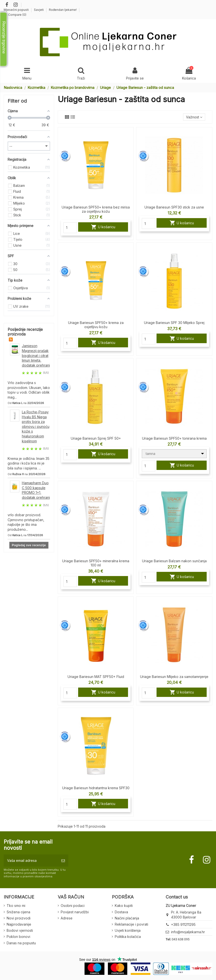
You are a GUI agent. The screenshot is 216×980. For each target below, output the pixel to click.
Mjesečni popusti (17, 10)
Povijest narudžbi (75, 912)
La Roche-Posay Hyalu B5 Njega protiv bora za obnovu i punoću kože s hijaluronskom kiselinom (36, 426)
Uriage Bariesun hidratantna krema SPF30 (96, 788)
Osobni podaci (73, 906)
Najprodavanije (19, 924)
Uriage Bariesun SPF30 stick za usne (174, 207)
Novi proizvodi (19, 918)
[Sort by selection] (194, 117)
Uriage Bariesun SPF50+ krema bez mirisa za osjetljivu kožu (96, 209)
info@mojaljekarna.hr (188, 932)
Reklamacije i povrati (131, 924)
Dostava (121, 912)
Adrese (67, 918)
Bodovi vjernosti (20, 930)
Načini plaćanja (127, 918)
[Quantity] (70, 228)
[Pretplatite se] (63, 860)
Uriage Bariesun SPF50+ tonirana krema (174, 438)
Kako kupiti (124, 906)
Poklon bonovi (18, 937)
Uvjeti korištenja (128, 930)
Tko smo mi (16, 906)
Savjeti (39, 10)
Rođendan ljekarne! (63, 10)
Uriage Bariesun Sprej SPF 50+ (96, 438)
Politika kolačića (128, 937)
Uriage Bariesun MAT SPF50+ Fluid (96, 677)
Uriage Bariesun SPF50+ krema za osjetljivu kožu (96, 325)
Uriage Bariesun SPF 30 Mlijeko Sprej (174, 323)
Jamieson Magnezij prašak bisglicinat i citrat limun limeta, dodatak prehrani (36, 355)
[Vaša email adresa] (31, 860)
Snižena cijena (18, 912)
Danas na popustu (21, 943)
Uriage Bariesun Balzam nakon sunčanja (174, 561)
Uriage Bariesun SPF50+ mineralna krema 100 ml (96, 563)
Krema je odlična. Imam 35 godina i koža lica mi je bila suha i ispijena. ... (29, 463)
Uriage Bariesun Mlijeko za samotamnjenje (174, 677)
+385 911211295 (183, 924)
